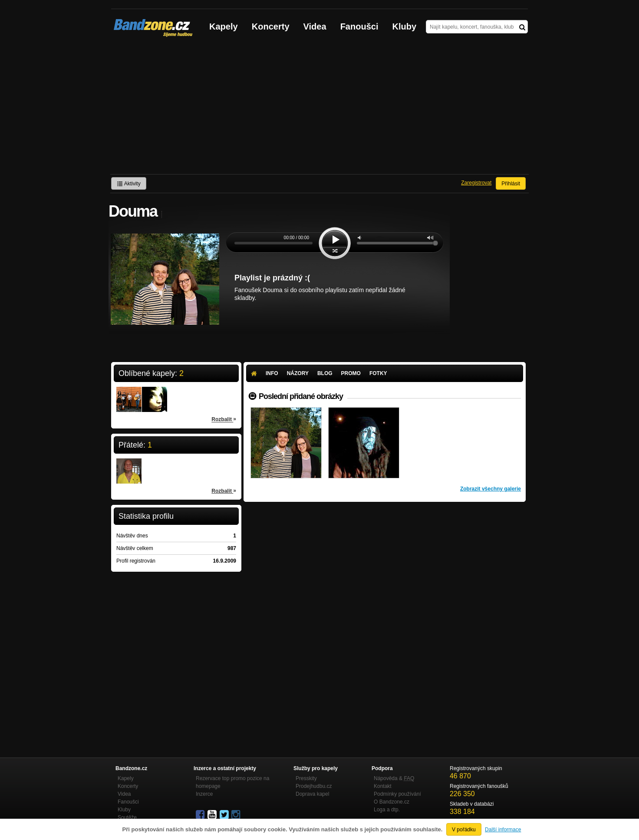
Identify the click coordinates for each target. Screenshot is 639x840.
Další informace (503, 830)
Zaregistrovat (476, 183)
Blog (325, 373)
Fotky (378, 373)
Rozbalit (224, 419)
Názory (298, 373)
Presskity (306, 778)
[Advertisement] (319, 109)
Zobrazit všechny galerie (491, 489)
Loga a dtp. (387, 810)
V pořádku (464, 830)
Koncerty (271, 26)
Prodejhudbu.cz (314, 786)
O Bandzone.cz (392, 802)
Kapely (224, 26)
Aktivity (129, 184)
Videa (315, 26)
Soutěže (127, 817)
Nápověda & (394, 778)
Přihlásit (511, 184)
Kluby (405, 26)
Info (272, 373)
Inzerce (204, 794)
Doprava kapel (312, 794)
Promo (351, 373)
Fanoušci (359, 26)
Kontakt (383, 786)
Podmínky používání (397, 794)
